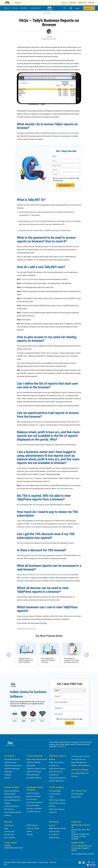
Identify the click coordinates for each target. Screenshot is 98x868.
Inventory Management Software (13, 814)
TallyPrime (64, 3)
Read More (61, 747)
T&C (78, 178)
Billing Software (10, 794)
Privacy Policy (58, 181)
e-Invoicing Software (12, 806)
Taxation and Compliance (80, 765)
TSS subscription (38, 505)
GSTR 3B (52, 806)
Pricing (15, 8)
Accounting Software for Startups (80, 775)
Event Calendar (10, 838)
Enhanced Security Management (56, 773)
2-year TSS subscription (38, 555)
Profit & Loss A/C (33, 575)
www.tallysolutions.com (66, 133)
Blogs (6, 828)
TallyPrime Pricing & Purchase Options (34, 773)
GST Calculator (32, 799)
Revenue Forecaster (34, 796)
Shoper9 (7, 778)
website (61, 257)
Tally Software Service (12, 759)
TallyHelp (7, 846)
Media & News (54, 838)
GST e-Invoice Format (79, 791)
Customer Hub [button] (35, 8)
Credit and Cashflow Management (56, 764)
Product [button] (6, 8)
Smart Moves (9, 825)
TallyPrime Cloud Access (13, 765)
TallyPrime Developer (12, 769)
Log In (78, 8)
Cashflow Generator (34, 812)
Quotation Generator (34, 809)
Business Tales (9, 835)
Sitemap (30, 834)
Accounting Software (12, 791)
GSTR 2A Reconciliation (57, 800)
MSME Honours (32, 825)
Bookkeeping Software (12, 797)
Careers (29, 831)
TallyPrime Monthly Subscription (33, 764)
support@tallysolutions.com (14, 848)
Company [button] (17, 3)
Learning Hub (9, 831)
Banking (52, 759)
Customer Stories (33, 828)
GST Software (9, 809)
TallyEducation (82, 3)
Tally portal (30, 279)
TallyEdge (91, 3)
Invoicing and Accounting (80, 756)
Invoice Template (33, 805)
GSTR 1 (52, 797)
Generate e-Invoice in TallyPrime (57, 811)
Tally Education (54, 831)
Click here (60, 489)
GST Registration (55, 791)
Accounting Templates (35, 802)
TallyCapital (73, 3)
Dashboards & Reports (57, 769)
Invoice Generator (33, 793)
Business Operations (56, 781)
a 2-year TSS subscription (33, 527)
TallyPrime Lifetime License (36, 769)
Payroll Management (79, 762)
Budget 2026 (76, 797)
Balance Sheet (22, 575)
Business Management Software (12, 802)
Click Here (43, 623)
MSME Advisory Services (58, 828)
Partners (52, 825)
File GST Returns (55, 794)
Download (89, 8)
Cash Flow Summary (47, 575)
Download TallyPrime (34, 778)
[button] (71, 8)
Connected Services (78, 759)
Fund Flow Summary (63, 575)
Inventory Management (58, 778)
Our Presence (54, 835)
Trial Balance (26, 578)
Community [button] (23, 8)
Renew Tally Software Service (37, 759)
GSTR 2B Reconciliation (57, 803)
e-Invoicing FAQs (77, 794)
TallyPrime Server (10, 762)
